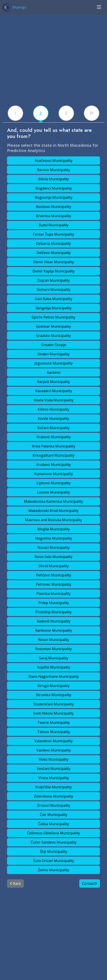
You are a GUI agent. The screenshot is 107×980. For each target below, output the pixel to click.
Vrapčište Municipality (53, 787)
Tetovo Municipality (54, 732)
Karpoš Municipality (54, 382)
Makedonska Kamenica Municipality (53, 501)
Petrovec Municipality (54, 584)
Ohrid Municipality (54, 566)
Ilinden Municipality (53, 354)
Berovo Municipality (53, 170)
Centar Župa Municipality (53, 234)
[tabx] (15, 113)
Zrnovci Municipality (54, 805)
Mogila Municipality (54, 529)
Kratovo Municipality (54, 437)
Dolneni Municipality (53, 290)
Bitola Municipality (54, 179)
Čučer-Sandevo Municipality (54, 842)
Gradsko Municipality (53, 336)
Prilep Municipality (54, 603)
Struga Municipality (53, 686)
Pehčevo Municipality (54, 575)
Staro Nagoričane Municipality (54, 676)
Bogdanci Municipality (54, 188)
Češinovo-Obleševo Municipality (53, 833)
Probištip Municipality (53, 612)
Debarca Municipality (53, 243)
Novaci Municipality (53, 547)
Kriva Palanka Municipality (54, 446)
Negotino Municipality (54, 538)
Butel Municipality (54, 225)
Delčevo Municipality (54, 253)
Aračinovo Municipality (54, 161)
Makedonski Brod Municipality (53, 511)
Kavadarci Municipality (54, 391)
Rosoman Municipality (53, 649)
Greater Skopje (54, 345)
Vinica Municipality (54, 778)
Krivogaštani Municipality (53, 455)
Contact (90, 883)
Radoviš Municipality (54, 621)
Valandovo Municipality (53, 741)
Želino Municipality (54, 870)
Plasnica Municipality (53, 594)
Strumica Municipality (54, 695)
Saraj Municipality (54, 658)
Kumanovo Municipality (53, 474)
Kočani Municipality (53, 428)
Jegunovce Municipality (54, 363)
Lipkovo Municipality (54, 483)
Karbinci (54, 372)
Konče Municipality (53, 418)
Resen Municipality (54, 640)
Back (15, 883)
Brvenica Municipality (53, 216)
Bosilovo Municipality (53, 207)
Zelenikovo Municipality (53, 796)
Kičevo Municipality (53, 409)
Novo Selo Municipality (53, 557)
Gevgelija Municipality (54, 308)
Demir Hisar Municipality (54, 262)
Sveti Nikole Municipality (53, 713)
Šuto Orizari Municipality (54, 861)
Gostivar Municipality (53, 326)
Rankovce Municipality (54, 630)
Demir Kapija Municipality (54, 271)
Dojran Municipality (54, 280)
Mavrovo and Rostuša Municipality (54, 520)
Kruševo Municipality (54, 465)
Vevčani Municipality (54, 769)
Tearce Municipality (54, 722)
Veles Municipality (54, 759)
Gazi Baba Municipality (53, 299)
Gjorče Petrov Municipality (53, 317)
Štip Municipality (53, 851)
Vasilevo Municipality (54, 750)
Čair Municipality (54, 815)
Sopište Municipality (54, 667)
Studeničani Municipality (54, 704)
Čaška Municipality (53, 824)
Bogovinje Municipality (54, 197)
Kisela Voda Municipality (54, 400)
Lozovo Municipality (53, 492)
